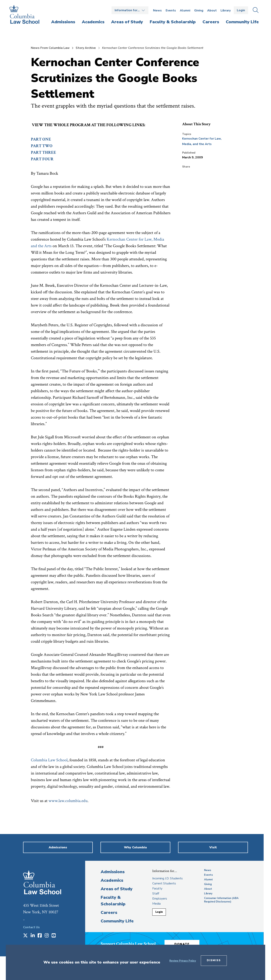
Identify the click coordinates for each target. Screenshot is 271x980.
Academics (112, 880)
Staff (156, 894)
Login (241, 10)
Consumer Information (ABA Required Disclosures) (221, 900)
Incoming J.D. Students (168, 878)
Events (171, 10)
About (212, 10)
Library (226, 10)
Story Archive (86, 48)
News (157, 10)
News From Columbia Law (50, 48)
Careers (109, 913)
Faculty (157, 888)
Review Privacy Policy (183, 961)
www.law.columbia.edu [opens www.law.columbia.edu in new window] (68, 801)
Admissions (113, 872)
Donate (182, 944)
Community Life (117, 921)
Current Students (164, 883)
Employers (160, 899)
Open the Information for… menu (130, 10)
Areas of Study (117, 889)
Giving (199, 10)
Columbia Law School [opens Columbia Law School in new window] (49, 760)
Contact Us (31, 927)
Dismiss (214, 960)
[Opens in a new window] (25, 936)
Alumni (185, 10)
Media (156, 904)
